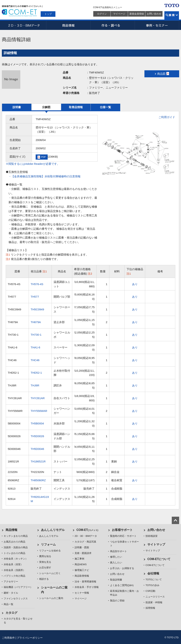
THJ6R (35, 385)
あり (135, 284)
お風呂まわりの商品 (14, 542)
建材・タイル (11, 593)
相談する (44, 579)
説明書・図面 (82, 547)
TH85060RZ (38, 480)
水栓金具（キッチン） (16, 559)
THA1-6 (35, 347)
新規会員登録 (137, 14)
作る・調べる (113, 25)
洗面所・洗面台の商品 (16, 547)
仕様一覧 (105, 107)
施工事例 (79, 559)
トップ (48, 14)
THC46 (35, 360)
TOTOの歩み (152, 585)
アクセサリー (11, 582)
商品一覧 (8, 604)
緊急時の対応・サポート (123, 536)
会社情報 (153, 573)
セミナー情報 (82, 593)
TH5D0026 (37, 436)
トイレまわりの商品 (14, 553)
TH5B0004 (37, 423)
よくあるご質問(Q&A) (122, 585)
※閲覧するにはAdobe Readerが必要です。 (33, 164)
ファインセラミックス (16, 599)
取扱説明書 (116, 580)
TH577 (35, 297)
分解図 (46, 107)
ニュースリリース (155, 597)
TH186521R (38, 461)
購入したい (116, 563)
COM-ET (87, 530)
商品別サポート (118, 551)
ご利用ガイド (167, 117)
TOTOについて (154, 580)
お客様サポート (122, 530)
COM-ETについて (159, 559)
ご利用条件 (8, 638)
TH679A (36, 322)
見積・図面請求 (83, 553)
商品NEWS (81, 564)
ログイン (102, 14)
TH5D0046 (37, 449)
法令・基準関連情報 (85, 582)
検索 (172, 15)
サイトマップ (156, 544)
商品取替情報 (82, 576)
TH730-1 (36, 335)
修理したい (116, 557)
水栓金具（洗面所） (14, 570)
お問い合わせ (154, 14)
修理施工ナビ (82, 570)
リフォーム (48, 544)
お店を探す (45, 568)
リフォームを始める (50, 551)
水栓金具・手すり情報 (87, 587)
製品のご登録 (117, 601)
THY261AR (38, 398)
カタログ (11, 613)
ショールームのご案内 (51, 598)
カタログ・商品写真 (85, 542)
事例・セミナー (157, 25)
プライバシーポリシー (30, 638)
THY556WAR (39, 411)
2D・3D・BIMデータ (24, 25)
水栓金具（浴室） (13, 564)
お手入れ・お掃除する (122, 568)
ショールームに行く (50, 573)
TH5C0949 (37, 309)
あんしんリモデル (53, 530)
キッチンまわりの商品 (16, 536)
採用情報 (150, 608)
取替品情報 (76, 107)
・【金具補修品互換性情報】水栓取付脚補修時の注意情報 (45, 176)
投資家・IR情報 (154, 602)
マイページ (119, 14)
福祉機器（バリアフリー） (18, 587)
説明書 (17, 107)
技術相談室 (152, 536)
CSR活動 (150, 591)
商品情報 (68, 25)
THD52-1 (36, 373)
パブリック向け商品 (14, 576)
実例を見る (45, 562)
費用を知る (45, 556)
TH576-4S (37, 284)
